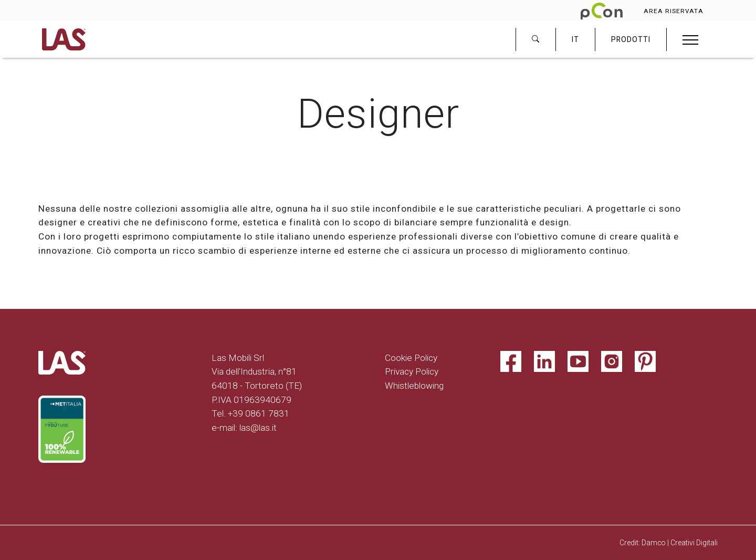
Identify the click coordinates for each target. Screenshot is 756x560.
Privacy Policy (412, 371)
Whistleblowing (414, 386)
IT (575, 39)
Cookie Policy (411, 358)
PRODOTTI (631, 39)
